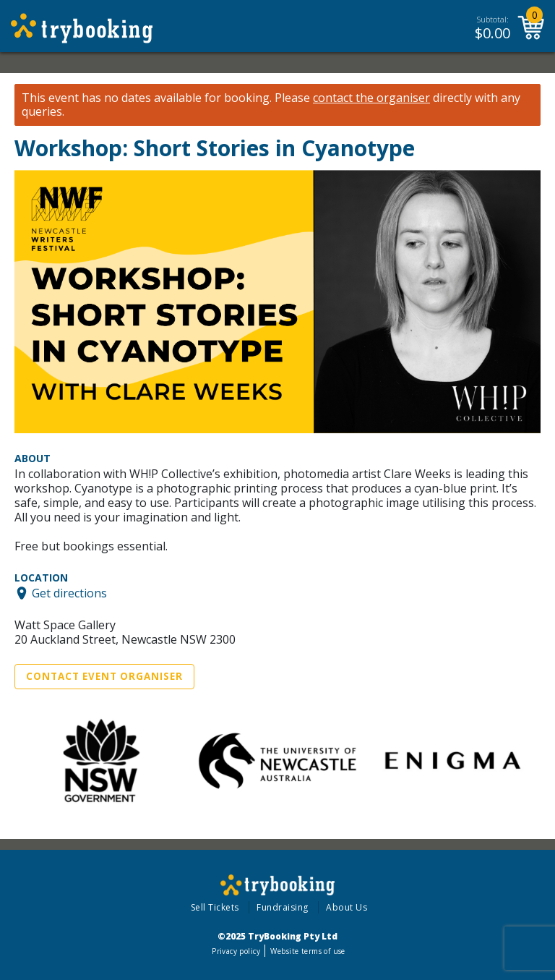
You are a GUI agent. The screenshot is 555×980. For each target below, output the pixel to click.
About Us (347, 907)
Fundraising (283, 907)
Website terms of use (307, 951)
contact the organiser (371, 98)
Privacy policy (236, 951)
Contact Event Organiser (104, 676)
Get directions (69, 593)
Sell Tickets (215, 907)
